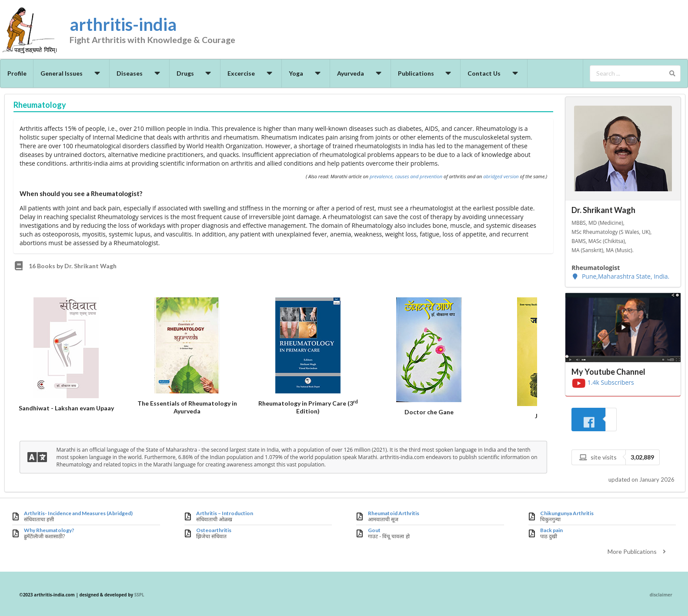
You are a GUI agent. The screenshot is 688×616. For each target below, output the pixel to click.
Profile (17, 73)
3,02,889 (642, 457)
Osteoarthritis (214, 530)
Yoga (306, 73)
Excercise (251, 73)
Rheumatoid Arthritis (394, 513)
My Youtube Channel (608, 372)
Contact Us (494, 73)
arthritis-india (167, 31)
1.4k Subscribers (603, 382)
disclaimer (661, 595)
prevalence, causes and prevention (406, 176)
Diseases (140, 73)
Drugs (195, 73)
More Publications (638, 551)
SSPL (139, 595)
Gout (374, 530)
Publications (426, 73)
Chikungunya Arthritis (567, 513)
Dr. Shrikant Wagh (603, 210)
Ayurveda (361, 73)
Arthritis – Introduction (225, 513)
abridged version (501, 176)
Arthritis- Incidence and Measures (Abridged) (78, 513)
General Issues (72, 73)
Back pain (551, 530)
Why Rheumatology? (49, 530)
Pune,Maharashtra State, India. (620, 276)
